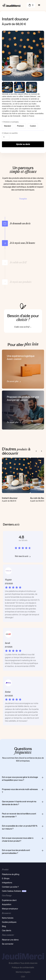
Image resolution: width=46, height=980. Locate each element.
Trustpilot (23, 199)
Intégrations (7, 883)
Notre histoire (8, 918)
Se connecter (8, 944)
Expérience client (9, 900)
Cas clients (7, 930)
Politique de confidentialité (23, 968)
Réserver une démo (10, 940)
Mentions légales (23, 972)
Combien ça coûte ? (10, 887)
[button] (31, 5)
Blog (4, 926)
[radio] (7, 126)
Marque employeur (10, 909)
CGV (23, 977)
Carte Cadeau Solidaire (12, 891)
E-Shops (6, 878)
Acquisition (7, 904)
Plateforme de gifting (11, 874)
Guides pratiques (9, 922)
